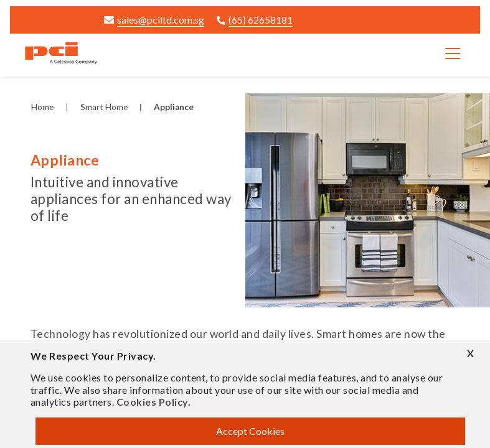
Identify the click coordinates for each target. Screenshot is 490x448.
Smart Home (104, 107)
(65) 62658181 (255, 20)
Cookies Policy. (154, 402)
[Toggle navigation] (453, 54)
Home (42, 107)
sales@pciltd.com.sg (154, 20)
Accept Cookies (250, 431)
